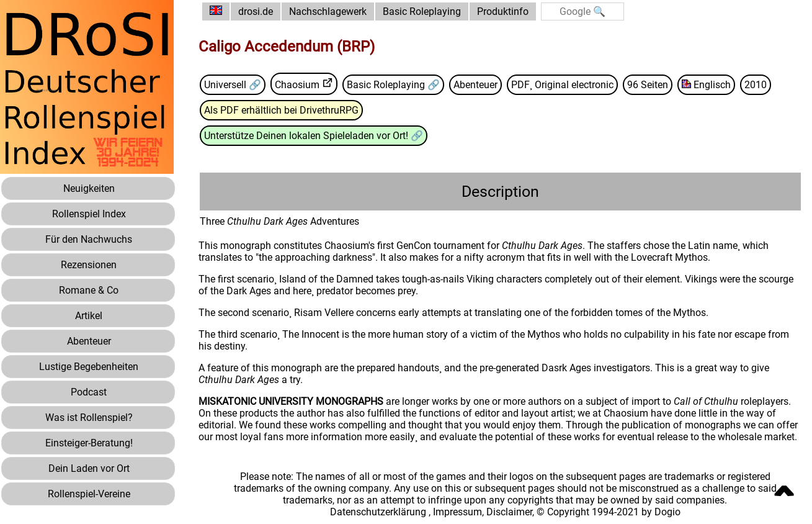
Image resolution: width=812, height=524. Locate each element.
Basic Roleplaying (422, 11)
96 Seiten (648, 85)
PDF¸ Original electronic (562, 85)
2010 (756, 85)
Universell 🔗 (233, 85)
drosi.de (256, 11)
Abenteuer (475, 85)
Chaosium (297, 85)
